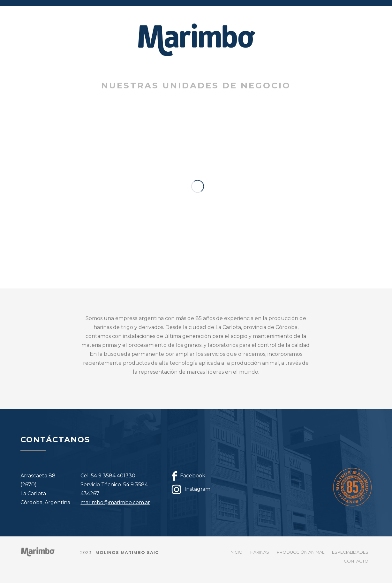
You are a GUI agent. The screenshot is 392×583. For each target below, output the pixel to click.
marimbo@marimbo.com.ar (115, 502)
